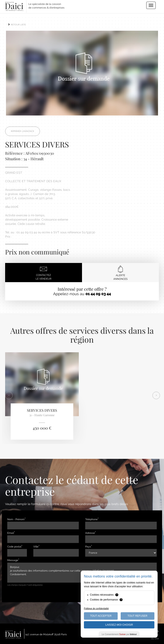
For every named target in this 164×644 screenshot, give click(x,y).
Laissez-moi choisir (119, 625)
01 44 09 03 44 (98, 294)
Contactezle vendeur (44, 273)
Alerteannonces (120, 273)
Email (11, 533)
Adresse (90, 533)
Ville (36, 547)
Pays (88, 547)
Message (13, 560)
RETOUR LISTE (17, 25)
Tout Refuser (137, 616)
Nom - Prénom (16, 519)
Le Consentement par (119, 634)
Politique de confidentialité (96, 609)
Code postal (14, 547)
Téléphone (91, 519)
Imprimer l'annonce (23, 131)
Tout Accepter (101, 616)
